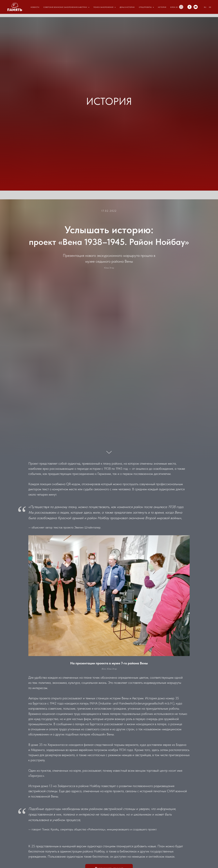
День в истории (127, 7)
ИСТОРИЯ (109, 101)
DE (210, 7)
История (162, 7)
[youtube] (196, 7)
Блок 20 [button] (174, 7)
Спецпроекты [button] (145, 7)
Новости (35, 7)
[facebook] (189, 7)
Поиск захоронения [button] (104, 7)
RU (205, 7)
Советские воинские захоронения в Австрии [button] (65, 7)
